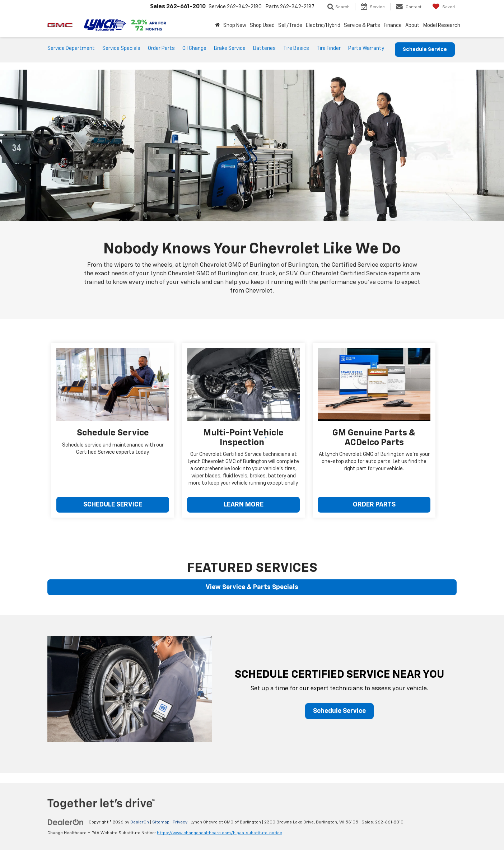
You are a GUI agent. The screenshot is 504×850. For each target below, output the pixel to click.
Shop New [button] (235, 25)
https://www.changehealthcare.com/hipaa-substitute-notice (220, 833)
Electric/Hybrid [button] (323, 25)
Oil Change (194, 48)
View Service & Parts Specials (252, 587)
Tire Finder (329, 48)
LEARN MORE (244, 505)
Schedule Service (425, 50)
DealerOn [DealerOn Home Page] (140, 822)
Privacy (180, 822)
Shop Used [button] (262, 25)
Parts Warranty (366, 48)
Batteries (264, 48)
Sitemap (161, 822)
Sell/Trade (290, 25)
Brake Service (230, 48)
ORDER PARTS (374, 505)
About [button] (412, 25)
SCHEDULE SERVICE (113, 505)
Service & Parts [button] (362, 25)
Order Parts (161, 48)
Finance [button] (393, 25)
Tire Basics (296, 48)
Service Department (71, 48)
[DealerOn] (66, 822)
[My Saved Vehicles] (444, 7)
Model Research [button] (442, 25)
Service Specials (121, 48)
